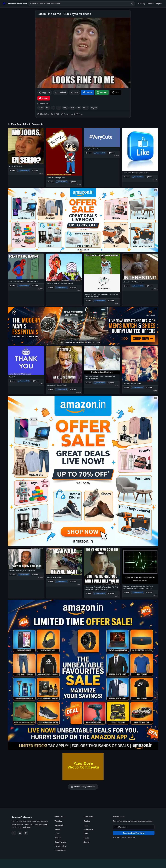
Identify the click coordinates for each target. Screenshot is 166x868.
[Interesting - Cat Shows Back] (140, 267)
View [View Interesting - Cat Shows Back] (127, 286)
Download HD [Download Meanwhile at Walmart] (62, 581)
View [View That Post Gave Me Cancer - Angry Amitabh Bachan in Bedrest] (89, 383)
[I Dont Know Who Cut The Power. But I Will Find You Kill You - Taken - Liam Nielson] (102, 566)
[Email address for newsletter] (134, 827)
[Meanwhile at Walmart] (64, 562)
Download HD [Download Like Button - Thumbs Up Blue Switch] (138, 177)
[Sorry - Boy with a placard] (64, 152)
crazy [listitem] (65, 108)
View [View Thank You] (13, 381)
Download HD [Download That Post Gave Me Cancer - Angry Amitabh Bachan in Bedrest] (100, 383)
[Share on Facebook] (88, 92)
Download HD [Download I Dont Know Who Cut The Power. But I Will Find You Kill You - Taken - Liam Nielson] (100, 593)
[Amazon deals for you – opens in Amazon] (83, 326)
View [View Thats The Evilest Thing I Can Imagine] (51, 287)
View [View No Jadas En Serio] (13, 170)
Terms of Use (60, 850)
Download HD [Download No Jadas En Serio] (24, 170)
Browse (151, 4)
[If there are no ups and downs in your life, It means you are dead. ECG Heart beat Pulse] (140, 566)
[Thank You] (26, 361)
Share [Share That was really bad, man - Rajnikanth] (35, 575)
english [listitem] (94, 108)
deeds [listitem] (85, 108)
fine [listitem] (48, 108)
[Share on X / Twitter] (115, 92)
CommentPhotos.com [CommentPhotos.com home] (22, 817)
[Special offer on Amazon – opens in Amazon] (83, 220)
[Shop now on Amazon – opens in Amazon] (83, 471)
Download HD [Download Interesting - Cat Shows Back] (138, 286)
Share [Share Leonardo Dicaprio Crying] (149, 388)
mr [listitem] (79, 108)
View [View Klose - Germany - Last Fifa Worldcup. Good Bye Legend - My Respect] (89, 301)
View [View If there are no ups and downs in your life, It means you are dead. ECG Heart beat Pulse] (127, 592)
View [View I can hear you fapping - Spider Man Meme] (13, 286)
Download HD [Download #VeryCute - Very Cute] (100, 153)
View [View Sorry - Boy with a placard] (51, 182)
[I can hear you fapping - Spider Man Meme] (26, 267)
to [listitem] (53, 108)
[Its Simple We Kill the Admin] (64, 365)
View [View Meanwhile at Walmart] (51, 581)
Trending (141, 4)
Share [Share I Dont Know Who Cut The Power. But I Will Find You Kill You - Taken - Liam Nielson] (111, 593)
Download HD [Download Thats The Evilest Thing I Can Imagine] (62, 287)
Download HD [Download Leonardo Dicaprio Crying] (138, 388)
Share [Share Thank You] (35, 381)
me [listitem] (59, 108)
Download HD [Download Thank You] (24, 381)
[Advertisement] (83, 863)
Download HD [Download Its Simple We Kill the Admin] (62, 389)
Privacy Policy (60, 846)
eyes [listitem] (72, 108)
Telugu (86, 838)
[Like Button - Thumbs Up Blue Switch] (140, 149)
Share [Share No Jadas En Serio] (35, 170)
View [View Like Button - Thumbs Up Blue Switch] (127, 177)
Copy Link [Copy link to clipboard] (45, 92)
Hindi (86, 825)
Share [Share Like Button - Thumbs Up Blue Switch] (149, 177)
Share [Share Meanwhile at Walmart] (73, 581)
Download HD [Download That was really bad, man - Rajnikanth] (24, 575)
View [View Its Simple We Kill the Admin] (51, 389)
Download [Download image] (60, 92)
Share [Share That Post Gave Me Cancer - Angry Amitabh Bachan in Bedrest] (111, 383)
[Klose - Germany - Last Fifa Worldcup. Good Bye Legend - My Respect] (102, 273)
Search (57, 829)
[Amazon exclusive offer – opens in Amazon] (83, 675)
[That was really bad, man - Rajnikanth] (26, 558)
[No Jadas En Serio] (26, 146)
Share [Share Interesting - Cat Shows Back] (149, 286)
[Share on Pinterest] (44, 98)
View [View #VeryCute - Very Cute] (89, 153)
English (159, 4)
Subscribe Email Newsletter (134, 833)
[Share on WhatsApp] (102, 92)
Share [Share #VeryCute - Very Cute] (111, 153)
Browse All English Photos (83, 787)
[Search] (132, 4)
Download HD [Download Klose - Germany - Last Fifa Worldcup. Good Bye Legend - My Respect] (100, 301)
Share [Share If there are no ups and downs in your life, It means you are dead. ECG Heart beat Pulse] (149, 592)
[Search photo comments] (79, 4)
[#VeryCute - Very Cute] (102, 137)
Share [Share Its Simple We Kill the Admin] (73, 389)
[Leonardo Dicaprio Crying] (140, 364)
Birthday (58, 838)
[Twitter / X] (20, 833)
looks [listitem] (41, 108)
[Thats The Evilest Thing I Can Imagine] (64, 267)
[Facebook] (14, 833)
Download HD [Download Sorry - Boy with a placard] (62, 182)
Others (86, 842)
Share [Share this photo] (74, 92)
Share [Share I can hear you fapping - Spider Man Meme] (35, 286)
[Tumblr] (26, 833)
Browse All (59, 825)
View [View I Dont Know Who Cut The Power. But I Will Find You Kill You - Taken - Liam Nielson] (89, 593)
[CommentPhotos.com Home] (15, 4)
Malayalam (88, 829)
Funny (57, 834)
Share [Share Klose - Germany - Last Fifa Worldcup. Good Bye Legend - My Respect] (111, 301)
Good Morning (60, 842)
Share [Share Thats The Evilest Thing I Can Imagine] (73, 287)
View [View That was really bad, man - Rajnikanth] (13, 575)
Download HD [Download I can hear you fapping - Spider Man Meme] (24, 286)
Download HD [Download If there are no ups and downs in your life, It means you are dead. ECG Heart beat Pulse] (138, 592)
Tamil (86, 834)
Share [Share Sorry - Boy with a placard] (73, 182)
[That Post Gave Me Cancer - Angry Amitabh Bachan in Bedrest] (102, 360)
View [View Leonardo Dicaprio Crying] (127, 388)
